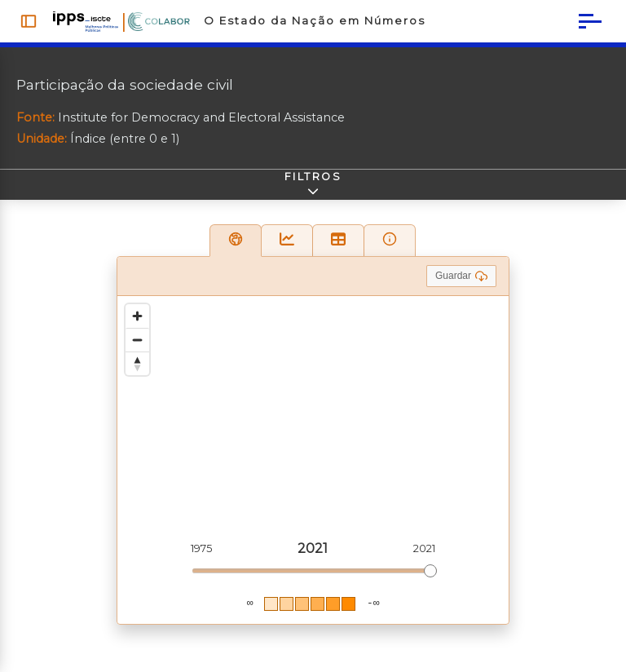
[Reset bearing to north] (137, 368)
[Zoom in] (137, 321)
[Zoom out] (137, 345)
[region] (313, 465)
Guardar (461, 281)
